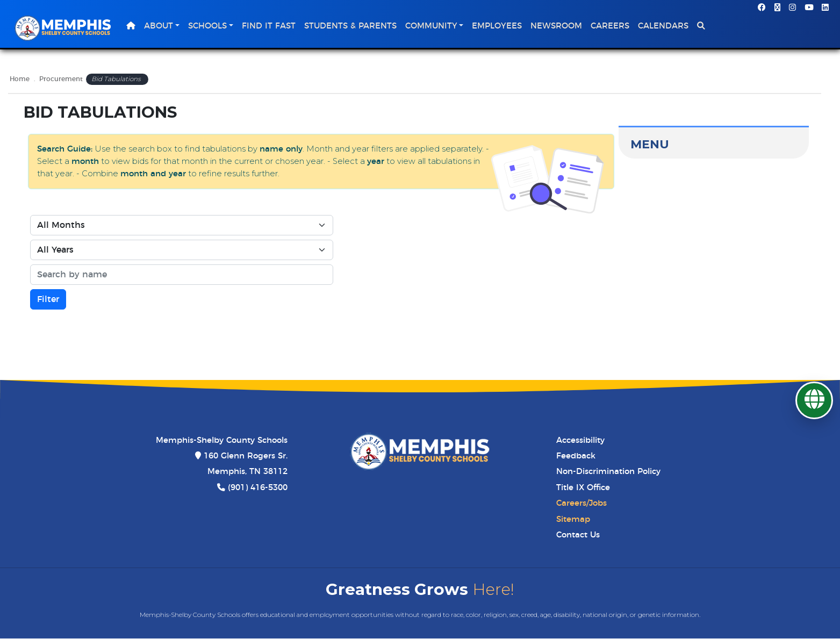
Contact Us (578, 536)
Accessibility (580, 441)
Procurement (61, 80)
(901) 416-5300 (258, 488)
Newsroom (559, 27)
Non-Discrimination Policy (608, 473)
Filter (48, 300)
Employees (500, 27)
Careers (613, 27)
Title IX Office (583, 488)
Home (20, 80)
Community (435, 27)
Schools (211, 27)
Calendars (666, 27)
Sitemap (573, 520)
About (162, 27)
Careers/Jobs (581, 504)
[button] (704, 27)
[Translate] (814, 400)
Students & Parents (354, 27)
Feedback (576, 457)
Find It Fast (272, 27)
